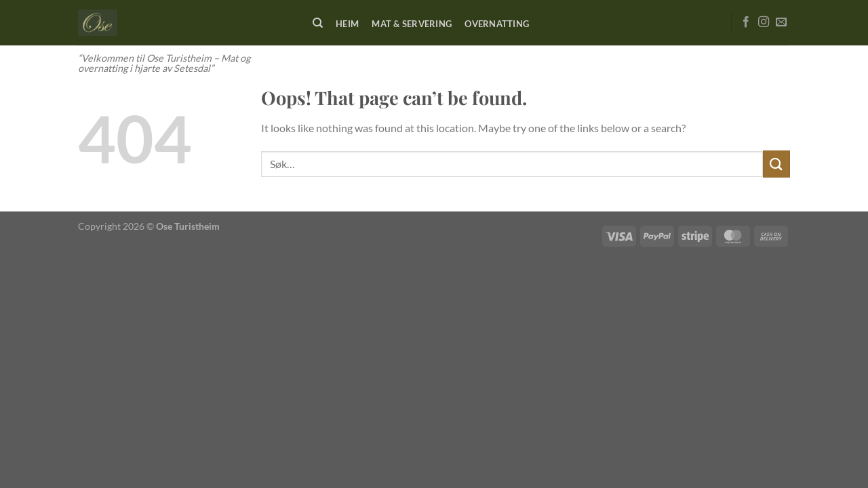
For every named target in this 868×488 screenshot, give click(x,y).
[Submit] (776, 164)
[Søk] (318, 23)
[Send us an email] (781, 22)
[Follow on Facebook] (746, 22)
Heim (347, 24)
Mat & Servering (412, 24)
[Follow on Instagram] (764, 22)
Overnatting (497, 24)
